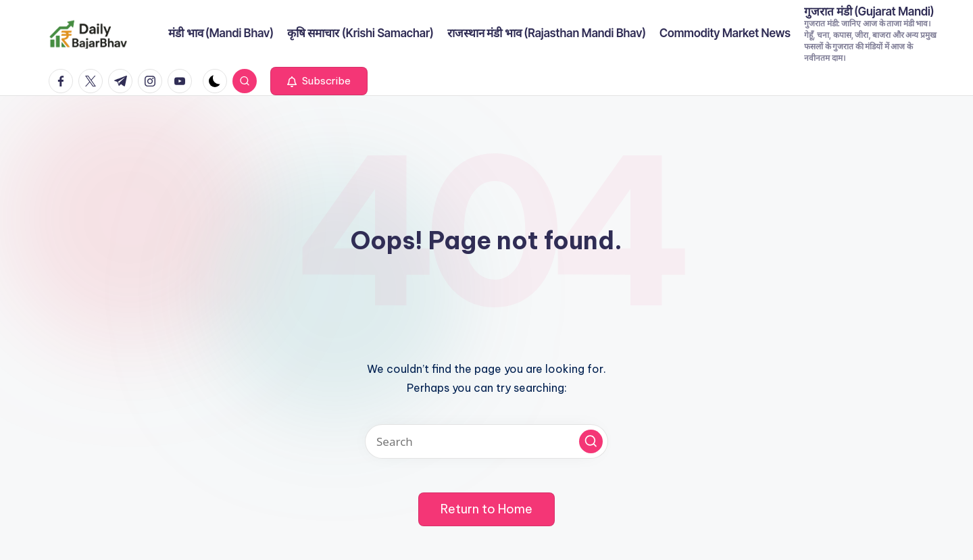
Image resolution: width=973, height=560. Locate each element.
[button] (319, 81)
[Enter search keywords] (487, 441)
